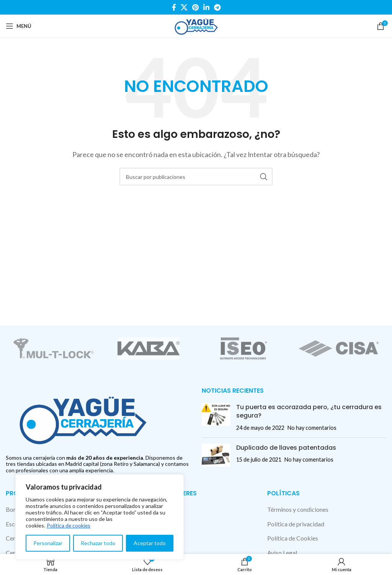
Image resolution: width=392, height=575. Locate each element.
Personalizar (48, 543)
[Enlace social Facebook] (174, 7)
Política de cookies (69, 525)
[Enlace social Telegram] (217, 7)
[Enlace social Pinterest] (195, 7)
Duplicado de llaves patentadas (286, 448)
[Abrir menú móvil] (19, 26)
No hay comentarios (312, 428)
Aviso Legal (282, 553)
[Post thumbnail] (216, 417)
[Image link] (82, 418)
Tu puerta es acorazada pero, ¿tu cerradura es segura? (309, 411)
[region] (100, 517)
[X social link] (184, 7)
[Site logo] (196, 25)
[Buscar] (196, 177)
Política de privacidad (296, 524)
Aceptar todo (150, 543)
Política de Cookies (293, 538)
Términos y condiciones (298, 509)
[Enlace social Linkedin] (206, 7)
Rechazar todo (98, 543)
